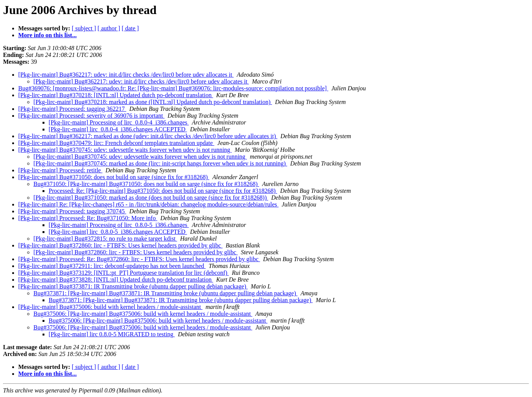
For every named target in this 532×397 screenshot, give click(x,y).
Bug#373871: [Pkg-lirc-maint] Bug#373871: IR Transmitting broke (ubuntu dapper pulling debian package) (165, 293)
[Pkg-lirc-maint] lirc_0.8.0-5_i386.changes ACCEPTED (118, 232)
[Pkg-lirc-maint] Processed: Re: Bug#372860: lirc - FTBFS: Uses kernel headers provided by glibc (139, 259)
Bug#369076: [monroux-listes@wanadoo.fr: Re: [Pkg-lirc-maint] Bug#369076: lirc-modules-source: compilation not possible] (173, 88)
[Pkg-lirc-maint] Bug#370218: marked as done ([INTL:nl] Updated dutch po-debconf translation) (153, 102)
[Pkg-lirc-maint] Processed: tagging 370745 (72, 211)
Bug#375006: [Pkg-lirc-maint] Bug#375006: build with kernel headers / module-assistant (143, 314)
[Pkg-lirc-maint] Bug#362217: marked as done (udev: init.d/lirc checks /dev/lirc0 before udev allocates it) (148, 136)
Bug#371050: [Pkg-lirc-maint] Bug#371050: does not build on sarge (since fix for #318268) (146, 184)
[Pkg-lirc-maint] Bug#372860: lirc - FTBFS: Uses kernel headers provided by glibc (120, 245)
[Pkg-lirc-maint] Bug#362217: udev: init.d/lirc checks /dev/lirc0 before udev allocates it (126, 75)
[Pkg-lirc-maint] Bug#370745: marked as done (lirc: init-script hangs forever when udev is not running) (160, 163)
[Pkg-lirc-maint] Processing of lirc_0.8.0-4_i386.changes (119, 122)
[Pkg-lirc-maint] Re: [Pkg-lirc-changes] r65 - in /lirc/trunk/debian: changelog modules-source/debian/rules (148, 204)
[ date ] (130, 28)
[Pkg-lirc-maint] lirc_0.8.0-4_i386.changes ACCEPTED (118, 129)
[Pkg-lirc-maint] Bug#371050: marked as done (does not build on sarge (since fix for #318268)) (151, 198)
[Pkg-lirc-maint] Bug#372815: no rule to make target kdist (105, 239)
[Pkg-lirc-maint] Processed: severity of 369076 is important (91, 116)
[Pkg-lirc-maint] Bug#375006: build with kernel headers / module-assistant (110, 307)
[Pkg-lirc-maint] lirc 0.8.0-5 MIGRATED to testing (112, 334)
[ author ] (109, 28)
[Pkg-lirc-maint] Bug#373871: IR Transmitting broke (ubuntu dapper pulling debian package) (133, 286)
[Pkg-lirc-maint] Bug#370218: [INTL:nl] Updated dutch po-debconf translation (116, 95)
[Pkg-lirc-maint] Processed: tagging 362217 (72, 109)
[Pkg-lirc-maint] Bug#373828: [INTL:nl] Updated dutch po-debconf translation (116, 280)
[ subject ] (84, 28)
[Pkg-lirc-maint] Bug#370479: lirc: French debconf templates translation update (116, 143)
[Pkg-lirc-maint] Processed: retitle (60, 170)
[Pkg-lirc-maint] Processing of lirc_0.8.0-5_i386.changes (119, 225)
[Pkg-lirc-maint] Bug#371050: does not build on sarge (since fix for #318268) (114, 177)
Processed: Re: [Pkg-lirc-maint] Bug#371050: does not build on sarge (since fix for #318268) (163, 191)
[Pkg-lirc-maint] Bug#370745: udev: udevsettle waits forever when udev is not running (125, 150)
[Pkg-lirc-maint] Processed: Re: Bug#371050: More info (88, 218)
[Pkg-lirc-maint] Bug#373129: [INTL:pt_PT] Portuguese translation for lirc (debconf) (124, 273)
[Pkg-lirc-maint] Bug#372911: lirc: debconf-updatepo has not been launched (112, 266)
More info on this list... (47, 35)
